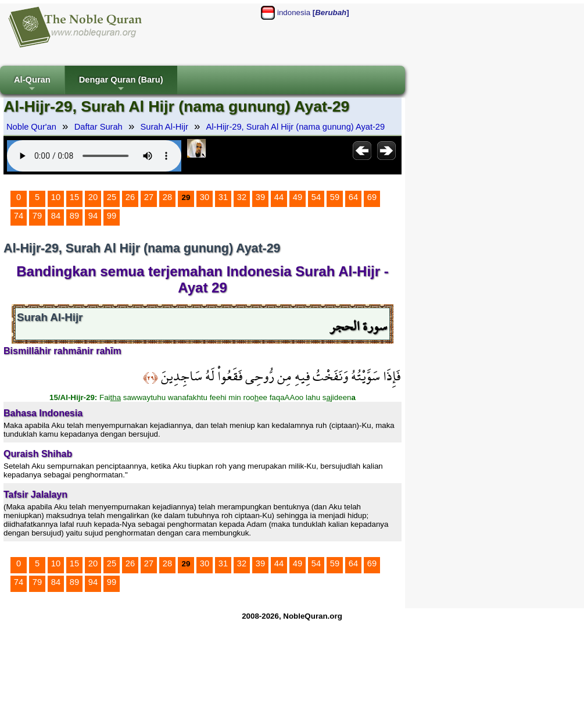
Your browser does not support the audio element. (94, 156)
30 (205, 197)
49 (298, 197)
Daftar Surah (98, 127)
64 (353, 197)
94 (93, 216)
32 (242, 197)
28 (167, 197)
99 (112, 216)
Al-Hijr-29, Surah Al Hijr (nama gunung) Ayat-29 (296, 127)
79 (37, 216)
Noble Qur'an (31, 127)
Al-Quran (32, 85)
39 (260, 197)
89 (74, 216)
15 (74, 197)
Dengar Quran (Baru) (121, 85)
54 (316, 197)
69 (372, 197)
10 (56, 197)
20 (93, 197)
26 (130, 197)
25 (112, 197)
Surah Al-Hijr (164, 127)
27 (149, 197)
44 (279, 197)
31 (223, 197)
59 (335, 197)
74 (19, 216)
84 (56, 216)
